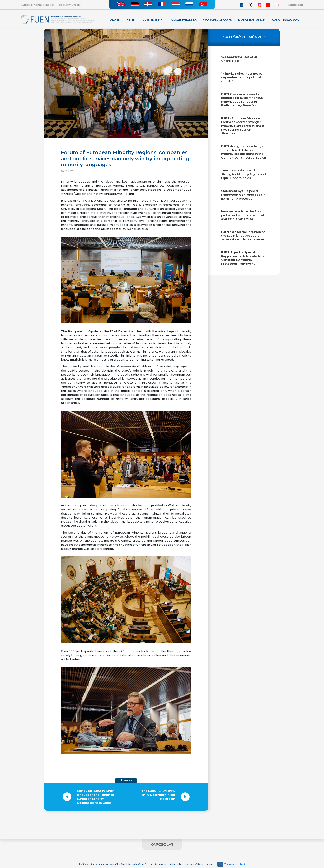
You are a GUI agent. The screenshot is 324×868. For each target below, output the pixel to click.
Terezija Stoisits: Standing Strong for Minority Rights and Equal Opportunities (244, 174)
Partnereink (152, 20)
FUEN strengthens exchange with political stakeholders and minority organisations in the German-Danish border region (244, 152)
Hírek (131, 20)
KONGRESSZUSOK (285, 20)
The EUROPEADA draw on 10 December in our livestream (158, 795)
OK (220, 864)
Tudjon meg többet (235, 864)
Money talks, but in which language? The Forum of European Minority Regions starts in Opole (96, 797)
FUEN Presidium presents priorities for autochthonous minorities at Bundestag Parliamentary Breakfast (242, 100)
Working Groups (217, 20)
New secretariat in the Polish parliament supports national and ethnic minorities (242, 215)
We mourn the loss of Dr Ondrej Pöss (239, 59)
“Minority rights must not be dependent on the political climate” (242, 77)
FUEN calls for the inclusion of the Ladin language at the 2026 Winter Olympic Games (243, 236)
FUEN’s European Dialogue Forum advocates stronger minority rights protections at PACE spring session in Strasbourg (243, 126)
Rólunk (114, 20)
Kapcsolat (296, 5)
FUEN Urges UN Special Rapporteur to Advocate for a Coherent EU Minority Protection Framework (243, 258)
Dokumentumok (252, 20)
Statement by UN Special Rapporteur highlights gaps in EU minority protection (243, 195)
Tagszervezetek (183, 20)
